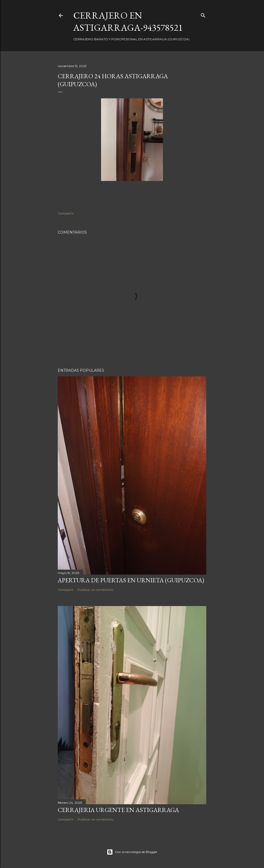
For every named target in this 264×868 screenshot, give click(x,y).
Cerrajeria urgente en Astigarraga (118, 810)
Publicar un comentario (95, 590)
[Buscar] (203, 14)
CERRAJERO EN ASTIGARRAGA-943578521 (128, 21)
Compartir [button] (66, 213)
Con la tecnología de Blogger (132, 852)
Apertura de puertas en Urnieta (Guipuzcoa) (131, 580)
